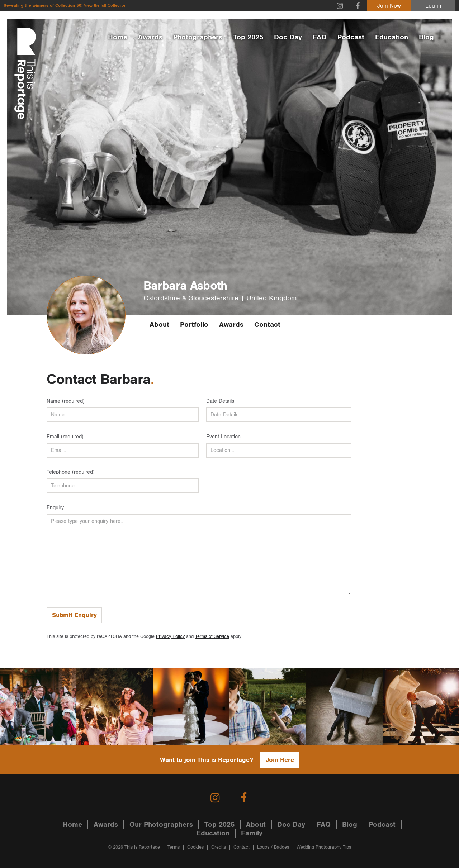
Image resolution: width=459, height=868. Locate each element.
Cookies (195, 847)
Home (118, 37)
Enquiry (55, 508)
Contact (267, 325)
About (159, 325)
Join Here (280, 760)
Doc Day (288, 37)
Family (252, 833)
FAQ (320, 37)
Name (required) (66, 401)
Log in (433, 6)
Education (392, 37)
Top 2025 (248, 37)
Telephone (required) (71, 472)
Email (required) (65, 437)
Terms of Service (212, 637)
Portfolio (194, 325)
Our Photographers (161, 825)
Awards (150, 37)
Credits (219, 847)
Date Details (220, 401)
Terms (174, 847)
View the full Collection (105, 6)
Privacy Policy (170, 637)
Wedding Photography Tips (324, 847)
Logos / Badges (273, 847)
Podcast (351, 37)
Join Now (389, 6)
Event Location (223, 437)
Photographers (198, 37)
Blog (426, 37)
